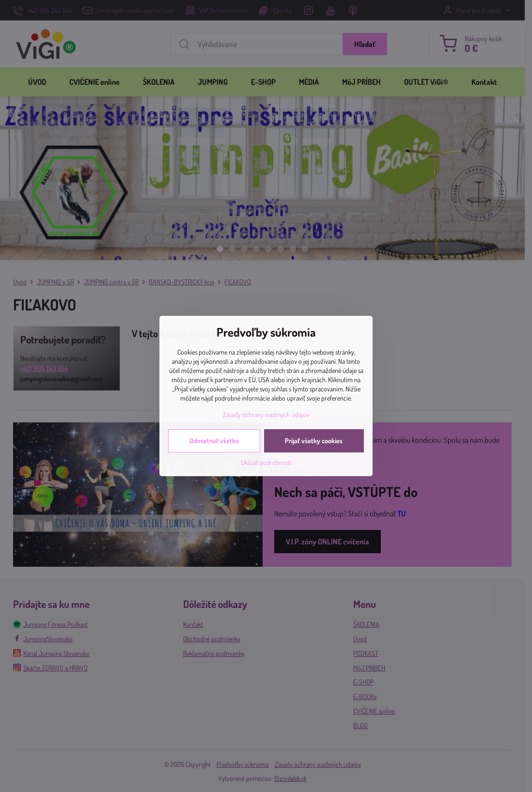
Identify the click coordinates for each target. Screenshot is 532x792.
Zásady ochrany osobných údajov (266, 414)
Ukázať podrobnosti (266, 462)
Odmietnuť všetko (214, 441)
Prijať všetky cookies (314, 441)
